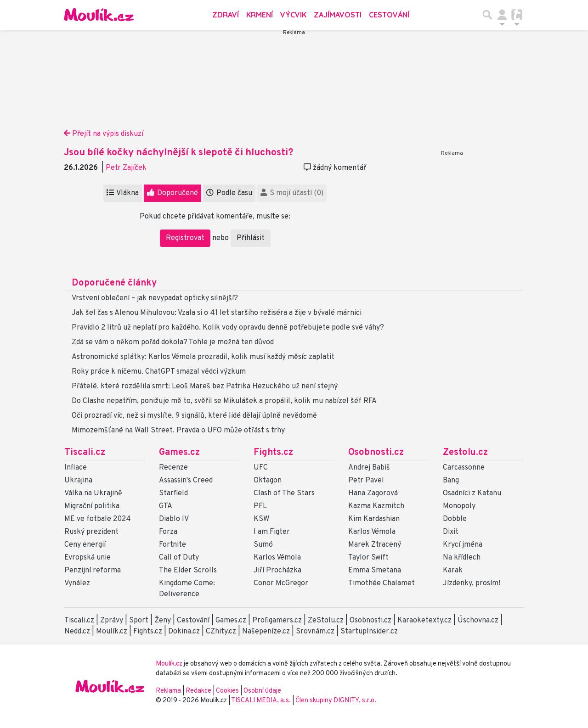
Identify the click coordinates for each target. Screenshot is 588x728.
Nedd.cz (77, 632)
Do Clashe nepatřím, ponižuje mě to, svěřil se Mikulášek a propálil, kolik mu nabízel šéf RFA (224, 401)
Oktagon (268, 481)
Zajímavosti (338, 15)
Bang (451, 481)
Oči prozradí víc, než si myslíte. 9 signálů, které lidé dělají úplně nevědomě (194, 416)
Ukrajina (78, 481)
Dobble (455, 519)
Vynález (77, 583)
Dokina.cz (184, 632)
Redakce (198, 691)
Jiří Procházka (277, 571)
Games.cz (179, 453)
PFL (260, 506)
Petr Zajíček (126, 168)
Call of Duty (179, 558)
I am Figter (272, 532)
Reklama (168, 691)
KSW (261, 519)
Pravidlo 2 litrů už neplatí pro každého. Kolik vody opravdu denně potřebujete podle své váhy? (228, 328)
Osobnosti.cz (376, 453)
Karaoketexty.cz (424, 621)
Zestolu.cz (465, 453)
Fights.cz (273, 453)
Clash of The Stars (284, 493)
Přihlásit (251, 238)
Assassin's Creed (186, 481)
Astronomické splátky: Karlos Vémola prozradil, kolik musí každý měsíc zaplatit (203, 357)
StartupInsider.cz (369, 632)
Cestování (389, 15)
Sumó (263, 545)
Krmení (260, 15)
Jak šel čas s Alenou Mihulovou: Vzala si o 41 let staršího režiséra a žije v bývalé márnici (217, 313)
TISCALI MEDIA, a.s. (262, 701)
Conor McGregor (281, 583)
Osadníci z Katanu (472, 493)
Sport (139, 621)
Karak (453, 571)
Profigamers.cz (277, 621)
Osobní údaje (262, 691)
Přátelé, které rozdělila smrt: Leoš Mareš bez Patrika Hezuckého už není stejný (205, 386)
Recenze (173, 468)
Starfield (173, 493)
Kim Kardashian (374, 519)
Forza (168, 532)
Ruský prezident (91, 532)
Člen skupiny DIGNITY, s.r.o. (336, 701)
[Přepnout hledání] (487, 15)
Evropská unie (88, 558)
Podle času (229, 193)
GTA (166, 506)
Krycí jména (463, 545)
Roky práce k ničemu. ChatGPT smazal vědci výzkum (159, 372)
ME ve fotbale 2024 (98, 519)
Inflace (76, 468)
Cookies (227, 691)
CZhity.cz (221, 632)
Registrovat (185, 238)
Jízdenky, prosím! (472, 583)
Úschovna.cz (478, 621)
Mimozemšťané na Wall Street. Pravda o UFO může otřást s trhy (178, 431)
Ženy (163, 621)
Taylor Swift (368, 558)
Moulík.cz (112, 632)
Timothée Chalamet (382, 583)
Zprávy (112, 621)
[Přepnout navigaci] (502, 15)
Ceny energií (85, 545)
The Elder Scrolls (188, 571)
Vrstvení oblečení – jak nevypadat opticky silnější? (155, 298)
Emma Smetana (375, 571)
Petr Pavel (366, 481)
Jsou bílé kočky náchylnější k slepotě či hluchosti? (178, 153)
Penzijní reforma (93, 571)
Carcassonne (464, 468)
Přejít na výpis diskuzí (104, 134)
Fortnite (172, 545)
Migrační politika (92, 506)
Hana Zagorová (373, 493)
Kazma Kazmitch (376, 506)
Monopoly (459, 506)
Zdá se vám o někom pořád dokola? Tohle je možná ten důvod (173, 342)
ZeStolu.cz (326, 621)
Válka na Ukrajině (93, 493)
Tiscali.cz (85, 453)
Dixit (451, 532)
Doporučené (172, 193)
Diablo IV (174, 519)
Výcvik (293, 15)
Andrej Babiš (369, 468)
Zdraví (226, 15)
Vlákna (123, 193)
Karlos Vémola (277, 558)
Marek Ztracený (375, 545)
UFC (261, 468)
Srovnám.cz (315, 632)
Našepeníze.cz (266, 632)
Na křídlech (462, 558)
